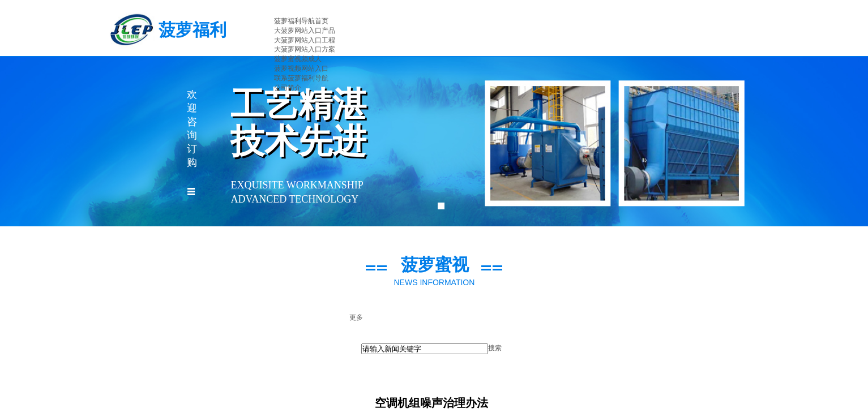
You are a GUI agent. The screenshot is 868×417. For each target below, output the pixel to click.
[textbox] (425, 349)
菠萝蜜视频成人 (298, 59)
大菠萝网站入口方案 (305, 49)
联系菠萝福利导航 (301, 78)
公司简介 (288, 88)
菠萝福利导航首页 (301, 21)
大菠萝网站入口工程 (305, 40)
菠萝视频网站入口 (301, 68)
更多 (356, 317)
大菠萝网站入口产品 (305, 31)
